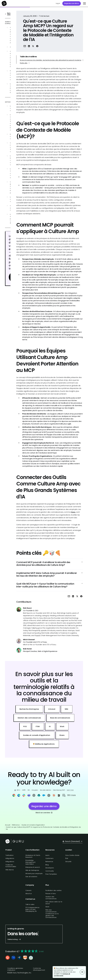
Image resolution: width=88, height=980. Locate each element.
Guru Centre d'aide (72, 855)
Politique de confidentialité (62, 975)
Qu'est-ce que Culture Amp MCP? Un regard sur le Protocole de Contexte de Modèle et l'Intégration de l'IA (43, 828)
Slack (47, 907)
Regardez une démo (72, 3)
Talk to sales (30, 904)
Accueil (8, 825)
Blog (47, 865)
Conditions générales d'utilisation (15, 969)
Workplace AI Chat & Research (33, 856)
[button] (84, 3)
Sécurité (68, 862)
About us (29, 893)
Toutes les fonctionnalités (11, 866)
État (67, 858)
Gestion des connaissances (51, 898)
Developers (50, 868)
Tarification (9, 855)
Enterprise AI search (33, 867)
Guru (73, 512)
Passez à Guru (51, 893)
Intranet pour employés (34, 873)
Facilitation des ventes (53, 890)
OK (82, 972)
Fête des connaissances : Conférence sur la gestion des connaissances (52, 914)
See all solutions (31, 877)
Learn (47, 855)
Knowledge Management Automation (30, 862)
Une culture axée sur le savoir (54, 903)
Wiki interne (10, 870)
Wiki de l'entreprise (32, 870)
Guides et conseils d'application (33, 825)
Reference (49, 862)
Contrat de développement (39, 969)
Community (50, 871)
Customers (49, 858)
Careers (28, 890)
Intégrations (10, 858)
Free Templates (51, 874)
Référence (16, 825)
